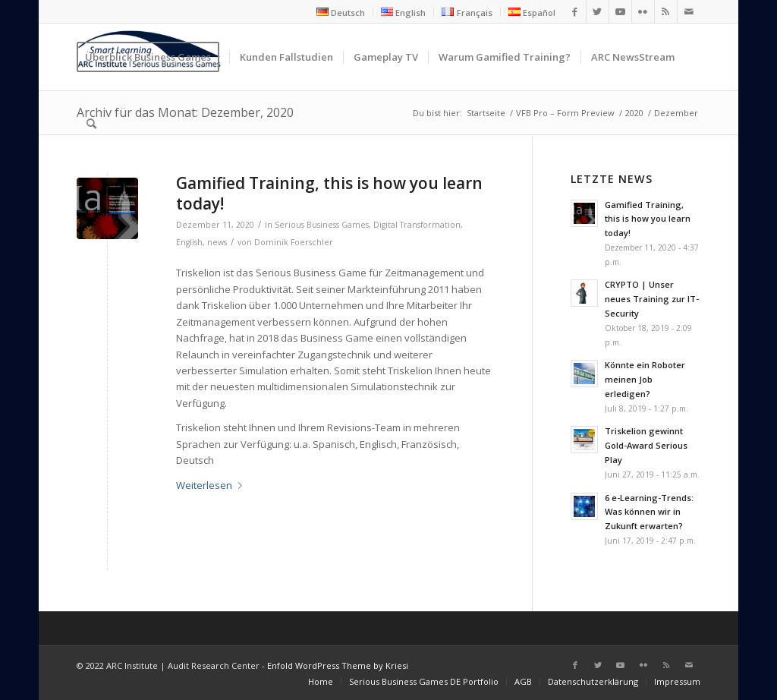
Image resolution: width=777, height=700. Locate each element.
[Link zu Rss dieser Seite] (666, 11)
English (189, 242)
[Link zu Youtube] (620, 11)
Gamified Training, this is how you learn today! (329, 193)
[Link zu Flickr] (643, 11)
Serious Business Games (322, 225)
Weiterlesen (212, 485)
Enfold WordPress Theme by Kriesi (338, 665)
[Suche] (91, 124)
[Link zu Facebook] (575, 11)
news (217, 242)
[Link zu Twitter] (598, 11)
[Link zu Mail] (689, 11)
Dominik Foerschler (294, 242)
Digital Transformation (417, 225)
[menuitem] (341, 12)
